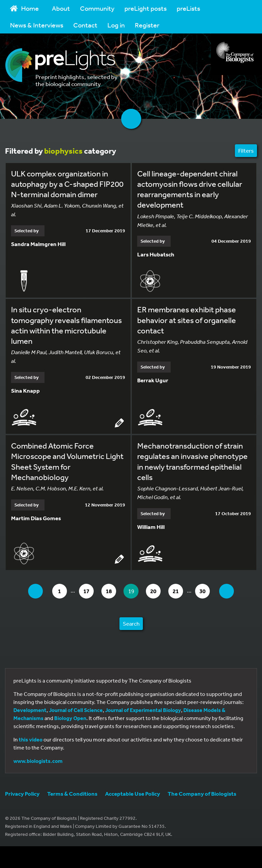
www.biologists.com (38, 762)
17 (87, 592)
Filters (246, 150)
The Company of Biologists (202, 795)
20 (156, 592)
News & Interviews (37, 25)
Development (30, 711)
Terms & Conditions (72, 795)
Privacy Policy (22, 795)
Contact (85, 25)
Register (147, 25)
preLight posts (146, 8)
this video (31, 740)
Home (24, 8)
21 (180, 592)
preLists (188, 8)
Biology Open (70, 719)
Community (97, 8)
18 (110, 592)
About (61, 8)
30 (207, 592)
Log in (116, 25)
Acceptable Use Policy (133, 795)
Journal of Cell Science (76, 711)
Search (131, 624)
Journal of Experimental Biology (143, 711)
